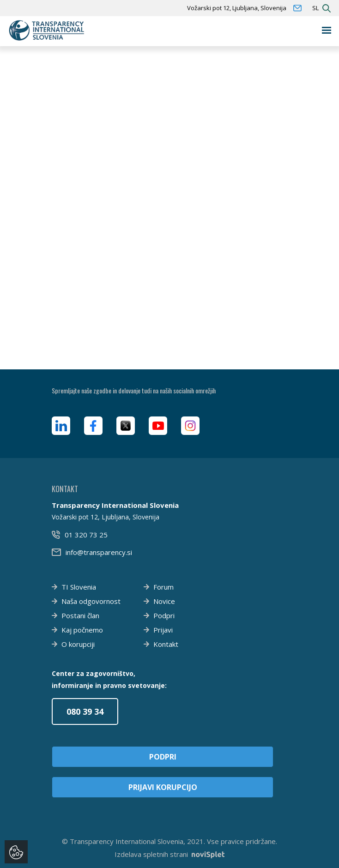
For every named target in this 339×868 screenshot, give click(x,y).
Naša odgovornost (91, 601)
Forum (163, 587)
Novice (164, 601)
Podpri (164, 615)
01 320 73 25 (86, 535)
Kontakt (166, 644)
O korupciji (78, 644)
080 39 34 (85, 711)
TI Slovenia (79, 587)
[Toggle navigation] (327, 30)
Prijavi (163, 630)
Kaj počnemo (82, 630)
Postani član (80, 615)
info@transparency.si (99, 552)
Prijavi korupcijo (163, 787)
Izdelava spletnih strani (169, 854)
